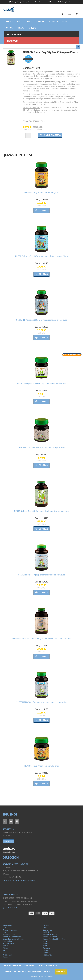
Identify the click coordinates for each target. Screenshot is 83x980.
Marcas (20, 28)
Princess (46, 948)
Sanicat (46, 950)
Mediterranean (8, 943)
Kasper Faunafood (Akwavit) (13, 939)
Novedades (13, 41)
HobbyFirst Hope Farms (12, 937)
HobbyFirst (47, 932)
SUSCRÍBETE (8, 841)
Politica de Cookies (13, 965)
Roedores (40, 21)
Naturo (46, 943)
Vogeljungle (48, 955)
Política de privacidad (47, 965)
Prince (5, 948)
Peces (64, 21)
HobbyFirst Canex (9, 934)
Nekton (5, 946)
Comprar (41, 210)
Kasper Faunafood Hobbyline (54, 939)
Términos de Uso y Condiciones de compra (23, 971)
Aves (29, 21)
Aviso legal (29, 965)
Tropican (47, 953)
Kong (45, 941)
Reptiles (54, 21)
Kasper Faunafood (50, 937)
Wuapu (5, 957)
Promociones (14, 34)
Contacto (49, 971)
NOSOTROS (61, 971)
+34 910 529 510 (10, 908)
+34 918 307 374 (10, 880)
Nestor (46, 946)
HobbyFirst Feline (50, 934)
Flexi (4, 932)
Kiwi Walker (7, 941)
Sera (4, 953)
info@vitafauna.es (27, 880)
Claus (45, 928)
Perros (10, 21)
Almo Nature (8, 925)
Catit (4, 928)
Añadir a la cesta (50, 135)
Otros (9, 28)
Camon (46, 925)
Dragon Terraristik (10, 930)
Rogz (5, 950)
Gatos (20, 21)
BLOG (32, 28)
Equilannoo (47, 930)
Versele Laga (8, 955)
